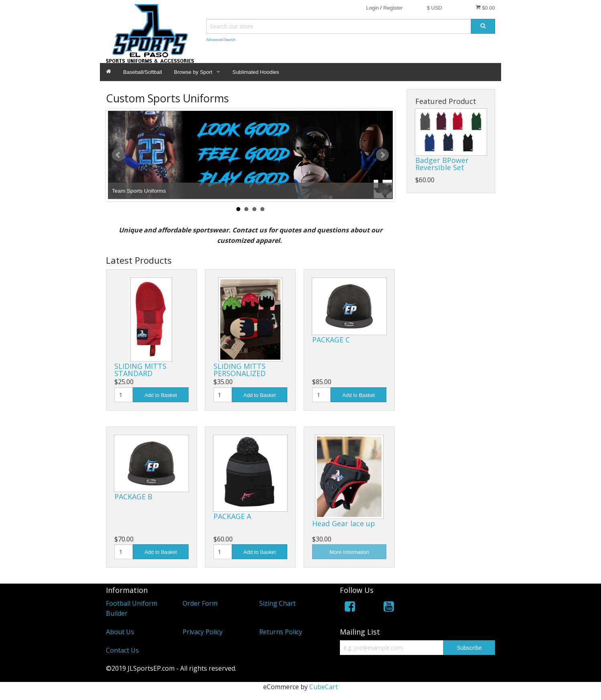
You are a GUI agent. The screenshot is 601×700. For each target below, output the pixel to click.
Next (382, 155)
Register (393, 8)
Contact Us (122, 650)
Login (372, 8)
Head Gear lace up (344, 523)
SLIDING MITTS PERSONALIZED (240, 370)
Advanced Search (221, 40)
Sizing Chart (277, 603)
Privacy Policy (203, 632)
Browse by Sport (193, 72)
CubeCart (324, 687)
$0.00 (485, 8)
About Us (120, 632)
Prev (118, 155)
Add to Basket (161, 395)
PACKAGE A (232, 516)
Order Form (200, 603)
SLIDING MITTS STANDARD (140, 370)
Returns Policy (281, 632)
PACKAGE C (331, 340)
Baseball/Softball (143, 72)
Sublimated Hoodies (256, 72)
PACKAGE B (133, 497)
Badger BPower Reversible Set (442, 164)
